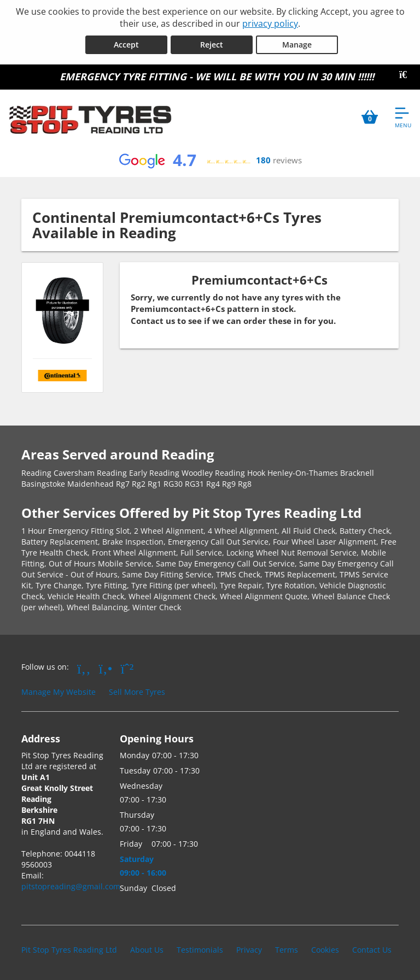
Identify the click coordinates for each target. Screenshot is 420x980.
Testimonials (200, 950)
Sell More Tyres (137, 692)
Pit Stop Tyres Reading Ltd (69, 950)
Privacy (249, 950)
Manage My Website (59, 692)
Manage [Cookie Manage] (297, 45)
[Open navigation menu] (403, 117)
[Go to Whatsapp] (127, 668)
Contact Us (372, 950)
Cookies (325, 950)
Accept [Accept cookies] (126, 45)
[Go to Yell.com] (106, 668)
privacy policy (270, 23)
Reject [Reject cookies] (212, 45)
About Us (147, 950)
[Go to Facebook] (84, 668)
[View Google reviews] (210, 161)
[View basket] (370, 117)
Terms (287, 950)
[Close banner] (407, 75)
